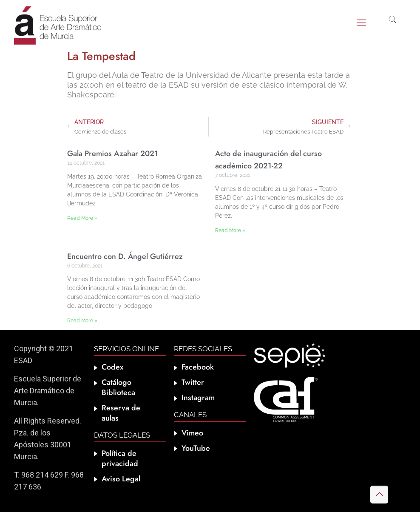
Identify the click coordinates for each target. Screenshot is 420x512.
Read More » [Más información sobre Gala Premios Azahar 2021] (82, 218)
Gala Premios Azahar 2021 (113, 154)
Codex (112, 367)
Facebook (198, 367)
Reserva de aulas (121, 413)
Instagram (198, 398)
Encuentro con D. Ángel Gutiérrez (125, 256)
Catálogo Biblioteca (118, 387)
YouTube (196, 448)
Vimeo (192, 433)
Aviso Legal (121, 479)
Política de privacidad (120, 458)
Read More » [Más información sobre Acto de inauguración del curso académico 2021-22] (230, 230)
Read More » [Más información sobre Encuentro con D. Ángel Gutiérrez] (82, 321)
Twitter (193, 382)
